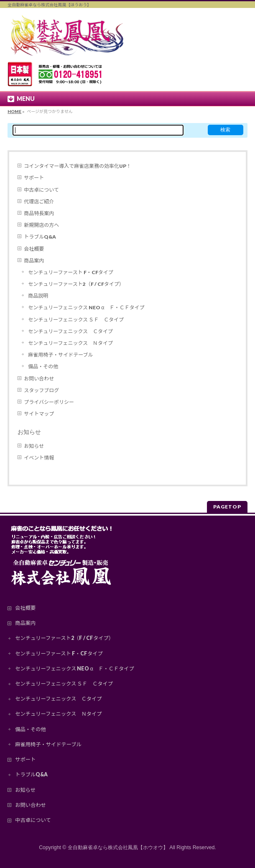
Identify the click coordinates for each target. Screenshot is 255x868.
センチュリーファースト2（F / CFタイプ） (76, 284)
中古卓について (41, 190)
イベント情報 (39, 458)
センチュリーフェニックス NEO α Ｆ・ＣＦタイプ (86, 307)
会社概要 (34, 249)
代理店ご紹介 (39, 202)
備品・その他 (43, 366)
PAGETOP (227, 507)
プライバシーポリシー (49, 402)
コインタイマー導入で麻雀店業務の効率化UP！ (78, 166)
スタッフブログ (41, 390)
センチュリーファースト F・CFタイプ (70, 272)
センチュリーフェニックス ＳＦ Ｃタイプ (76, 320)
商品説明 (38, 296)
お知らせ (29, 432)
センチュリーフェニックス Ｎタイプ (70, 343)
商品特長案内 (39, 213)
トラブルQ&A (40, 237)
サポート (34, 178)
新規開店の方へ (41, 225)
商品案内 (34, 261)
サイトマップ (39, 414)
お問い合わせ (39, 379)
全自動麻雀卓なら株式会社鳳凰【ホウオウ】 (118, 847)
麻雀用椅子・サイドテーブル (60, 355)
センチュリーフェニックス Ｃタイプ (70, 331)
